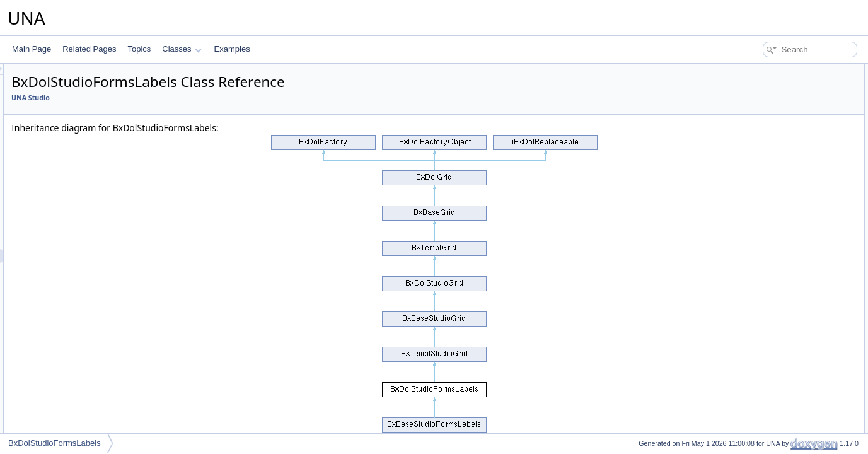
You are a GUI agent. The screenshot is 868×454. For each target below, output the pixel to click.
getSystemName (766, 154)
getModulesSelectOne (775, 126)
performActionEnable (773, 223)
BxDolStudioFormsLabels (55, 443)
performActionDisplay (773, 182)
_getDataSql (758, 431)
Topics (139, 49)
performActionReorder (775, 195)
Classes (182, 49)
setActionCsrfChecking (776, 376)
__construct (757, 84)
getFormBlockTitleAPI (774, 293)
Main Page (32, 49)
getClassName (762, 168)
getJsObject (757, 98)
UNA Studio (188, 98)
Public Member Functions (770, 71)
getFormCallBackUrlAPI (778, 306)
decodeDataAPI (764, 265)
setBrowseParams (768, 362)
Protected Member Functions (776, 404)
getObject (754, 334)
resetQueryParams (769, 320)
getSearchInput (763, 140)
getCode (752, 237)
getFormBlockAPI (767, 279)
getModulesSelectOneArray (784, 112)
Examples (232, 49)
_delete (750, 417)
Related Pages (89, 49)
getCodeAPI (758, 251)
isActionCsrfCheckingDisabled (788, 390)
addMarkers (757, 348)
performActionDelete (772, 209)
